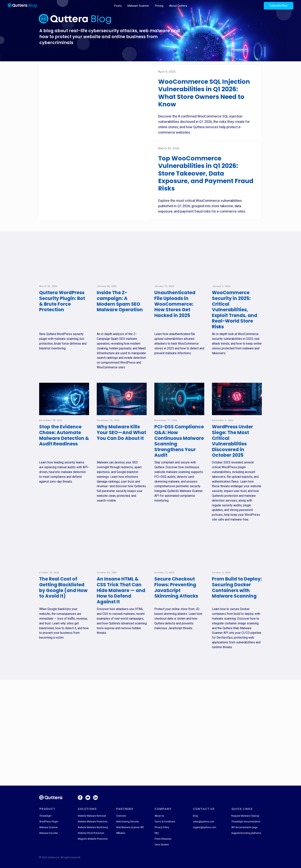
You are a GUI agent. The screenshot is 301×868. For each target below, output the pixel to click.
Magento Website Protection (93, 839)
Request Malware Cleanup (245, 816)
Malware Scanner (138, 6)
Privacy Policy (162, 827)
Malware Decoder (49, 833)
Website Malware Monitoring (93, 827)
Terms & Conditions (165, 822)
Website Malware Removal (92, 816)
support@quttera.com (205, 827)
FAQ (157, 833)
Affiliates (121, 833)
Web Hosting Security (127, 822)
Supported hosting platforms (246, 833)
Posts (118, 6)
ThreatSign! (45, 816)
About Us (159, 816)
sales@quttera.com (204, 822)
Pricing (159, 6)
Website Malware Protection (93, 822)
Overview (121, 816)
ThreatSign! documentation (246, 822)
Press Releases (163, 839)
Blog (195, 816)
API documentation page (244, 827)
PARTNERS (125, 809)
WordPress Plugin (49, 822)
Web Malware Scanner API (130, 827)
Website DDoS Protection (91, 833)
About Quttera (178, 6)
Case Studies (162, 845)
